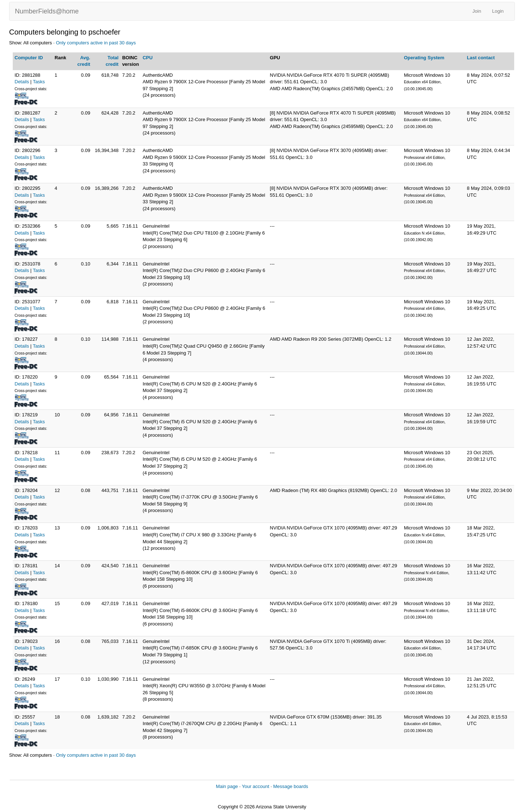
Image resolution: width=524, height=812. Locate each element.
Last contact (481, 58)
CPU (148, 58)
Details (22, 82)
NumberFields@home (47, 11)
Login (498, 11)
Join (477, 11)
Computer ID (29, 58)
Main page (227, 786)
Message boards (291, 786)
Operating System (424, 58)
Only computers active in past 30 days (96, 43)
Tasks (39, 82)
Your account (255, 786)
